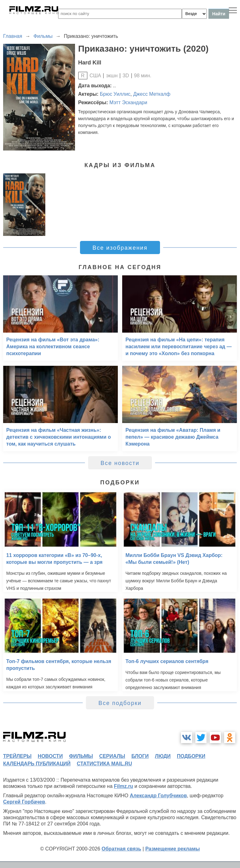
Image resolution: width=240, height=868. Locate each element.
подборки (191, 756)
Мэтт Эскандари (128, 102)
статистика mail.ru (105, 764)
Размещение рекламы (173, 849)
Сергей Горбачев (24, 802)
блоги (140, 756)
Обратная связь (121, 849)
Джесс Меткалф (152, 94)
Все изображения (120, 248)
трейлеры (17, 756)
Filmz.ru (124, 786)
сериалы (112, 756)
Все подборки (120, 703)
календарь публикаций (37, 764)
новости (50, 756)
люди (163, 756)
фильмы (81, 756)
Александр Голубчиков (158, 796)
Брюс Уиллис (115, 94)
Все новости (120, 463)
